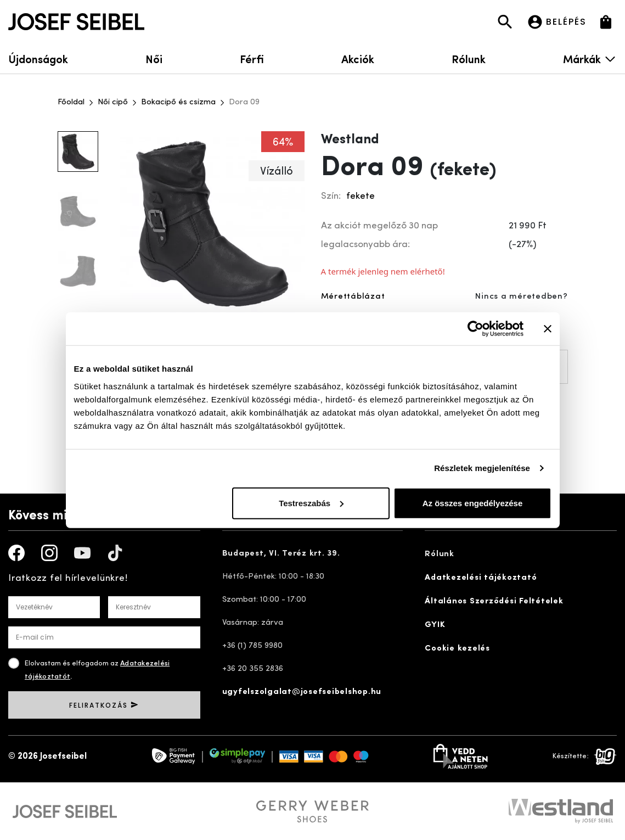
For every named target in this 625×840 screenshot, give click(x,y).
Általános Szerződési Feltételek (494, 601)
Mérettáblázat (353, 297)
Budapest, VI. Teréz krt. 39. (281, 554)
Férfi (252, 58)
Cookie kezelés (457, 649)
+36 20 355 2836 (253, 669)
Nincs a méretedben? (521, 297)
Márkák (590, 58)
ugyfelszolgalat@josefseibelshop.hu (302, 692)
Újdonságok (38, 58)
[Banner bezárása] (548, 329)
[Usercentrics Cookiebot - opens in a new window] (475, 329)
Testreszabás (311, 503)
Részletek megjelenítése (482, 468)
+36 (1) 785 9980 (252, 646)
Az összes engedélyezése (473, 503)
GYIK (435, 625)
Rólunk (469, 58)
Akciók (358, 58)
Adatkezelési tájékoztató (481, 578)
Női (154, 58)
